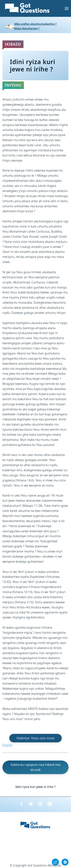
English (7, 745)
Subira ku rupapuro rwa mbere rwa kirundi (36, 767)
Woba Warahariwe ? (27, 28)
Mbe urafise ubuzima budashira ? (35, 24)
